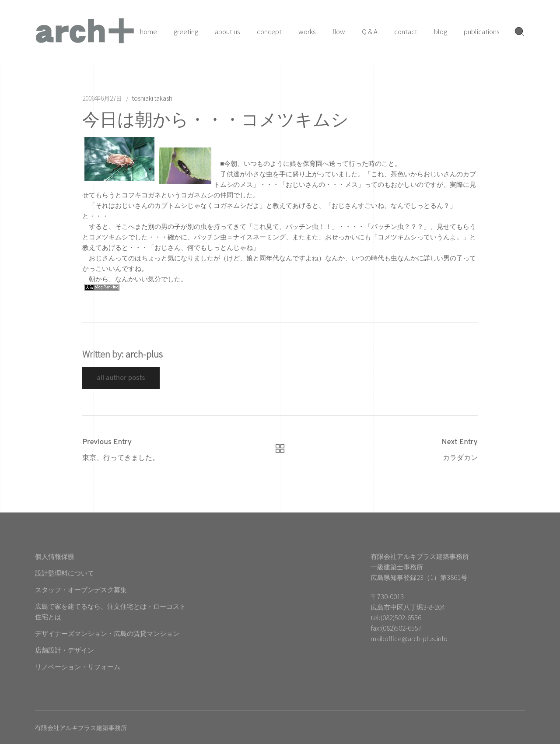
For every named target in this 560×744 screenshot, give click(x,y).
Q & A (370, 31)
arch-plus (144, 354)
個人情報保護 (55, 556)
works (307, 31)
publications (482, 31)
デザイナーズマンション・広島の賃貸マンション (107, 633)
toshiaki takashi (153, 98)
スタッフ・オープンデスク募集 (81, 589)
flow (339, 31)
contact (406, 31)
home (149, 31)
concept (269, 31)
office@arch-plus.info (416, 638)
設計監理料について (65, 573)
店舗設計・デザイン (65, 650)
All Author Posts (121, 378)
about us (227, 31)
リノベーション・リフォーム (78, 666)
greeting (186, 31)
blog (441, 31)
